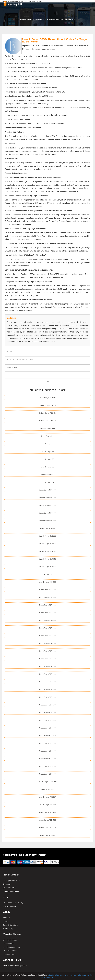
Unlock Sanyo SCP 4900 (47, 643)
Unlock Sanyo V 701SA (48, 797)
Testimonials (8, 884)
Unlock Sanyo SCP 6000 (47, 697)
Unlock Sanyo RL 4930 (48, 559)
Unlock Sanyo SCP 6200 (47, 705)
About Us (6, 918)
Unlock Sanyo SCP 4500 (47, 628)
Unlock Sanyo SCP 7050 (47, 736)
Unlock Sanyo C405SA (48, 421)
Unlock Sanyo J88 (48, 444)
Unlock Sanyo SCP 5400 (47, 674)
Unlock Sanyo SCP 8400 (47, 774)
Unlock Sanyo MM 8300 (48, 513)
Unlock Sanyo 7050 (48, 835)
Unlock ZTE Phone (10, 940)
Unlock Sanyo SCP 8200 (47, 766)
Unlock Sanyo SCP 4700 (47, 636)
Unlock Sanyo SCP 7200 (47, 743)
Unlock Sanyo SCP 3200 (47, 613)
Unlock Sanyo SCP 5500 (47, 682)
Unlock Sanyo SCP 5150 (47, 659)
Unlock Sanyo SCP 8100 (47, 759)
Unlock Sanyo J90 (48, 459)
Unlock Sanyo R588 (48, 528)
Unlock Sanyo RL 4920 (48, 551)
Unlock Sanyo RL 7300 (48, 567)
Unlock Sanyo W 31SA (48, 828)
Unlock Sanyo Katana (48, 475)
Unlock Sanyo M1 (47, 482)
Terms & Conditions (10, 925)
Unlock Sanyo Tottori (47, 789)
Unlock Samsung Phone (12, 947)
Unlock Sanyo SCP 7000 (47, 728)
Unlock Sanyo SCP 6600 (47, 720)
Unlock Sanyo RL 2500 (48, 544)
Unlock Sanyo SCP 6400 (47, 713)
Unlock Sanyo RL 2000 (48, 536)
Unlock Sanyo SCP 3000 (47, 597)
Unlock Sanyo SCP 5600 (47, 689)
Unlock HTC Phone (10, 951)
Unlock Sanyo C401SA (48, 413)
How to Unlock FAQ (10, 906)
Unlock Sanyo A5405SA (48, 398)
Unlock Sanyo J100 (48, 436)
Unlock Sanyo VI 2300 (48, 812)
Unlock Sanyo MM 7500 (48, 505)
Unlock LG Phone (9, 954)
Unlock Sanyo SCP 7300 (47, 751)
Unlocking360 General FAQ (13, 903)
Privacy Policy (8, 928)
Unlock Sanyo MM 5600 (48, 490)
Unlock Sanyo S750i (47, 574)
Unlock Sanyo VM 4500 (47, 820)
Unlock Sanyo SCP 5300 (47, 666)
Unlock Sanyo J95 (48, 467)
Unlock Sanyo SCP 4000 (47, 620)
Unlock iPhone (8, 943)
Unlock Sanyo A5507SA (48, 405)
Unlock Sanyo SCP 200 (47, 582)
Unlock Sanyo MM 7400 (48, 498)
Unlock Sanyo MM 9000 (48, 521)
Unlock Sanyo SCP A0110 (47, 782)
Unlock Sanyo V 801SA (48, 805)
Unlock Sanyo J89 (48, 451)
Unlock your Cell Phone (12, 881)
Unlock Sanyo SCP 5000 (47, 651)
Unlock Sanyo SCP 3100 (47, 605)
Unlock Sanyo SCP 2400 (47, 590)
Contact (6, 921)
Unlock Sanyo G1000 (47, 428)
